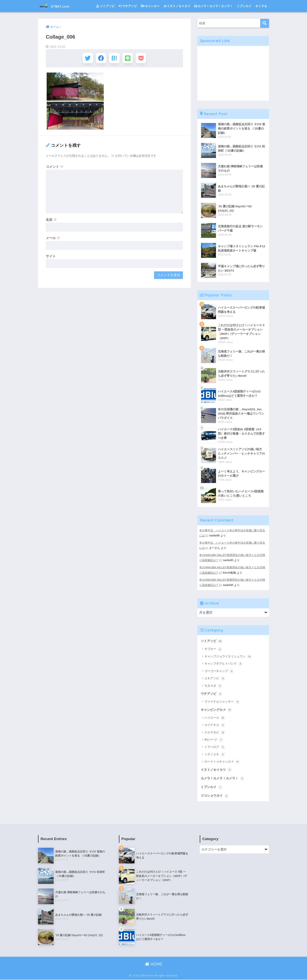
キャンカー (150, 6)
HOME (154, 964)
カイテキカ (215, 725)
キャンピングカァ (217, 709)
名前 (51, 221)
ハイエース (215, 718)
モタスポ (213, 685)
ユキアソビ (215, 678)
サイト (51, 257)
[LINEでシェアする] (129, 59)
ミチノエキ (215, 754)
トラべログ (215, 747)
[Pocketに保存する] (143, 59)
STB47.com (58, 6)
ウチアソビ (128, 6)
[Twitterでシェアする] (85, 59)
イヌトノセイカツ (177, 6)
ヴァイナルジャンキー (222, 702)
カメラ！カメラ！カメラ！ (214, 6)
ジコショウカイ (215, 796)
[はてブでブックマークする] (114, 59)
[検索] (265, 23)
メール (53, 239)
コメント (55, 168)
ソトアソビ (105, 6)
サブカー (213, 649)
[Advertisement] (233, 73)
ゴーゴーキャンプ (219, 671)
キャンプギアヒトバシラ (224, 663)
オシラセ (261, 6)
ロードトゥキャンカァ (222, 762)
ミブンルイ (244, 6)
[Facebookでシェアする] (100, 59)
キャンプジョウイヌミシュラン (228, 656)
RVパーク (214, 740)
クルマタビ (215, 732)
